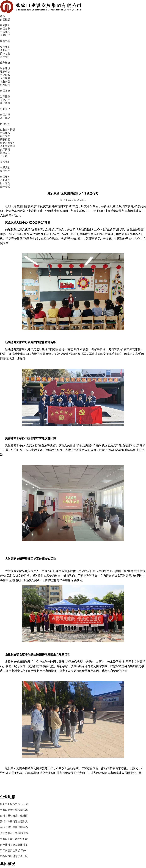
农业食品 (47, 768)
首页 (46, 7)
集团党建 (111, 7)
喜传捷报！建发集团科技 (125, 141)
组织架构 (3, 751)
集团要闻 (8, 70)
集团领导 (3, 743)
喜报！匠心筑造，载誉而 (125, 106)
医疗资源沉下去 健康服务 (126, 127)
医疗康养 (47, 759)
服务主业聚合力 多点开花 (126, 92)
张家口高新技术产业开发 (125, 134)
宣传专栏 (69, 70)
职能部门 (3, 759)
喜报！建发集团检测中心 (125, 120)
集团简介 (3, 735)
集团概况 (59, 7)
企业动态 (29, 70)
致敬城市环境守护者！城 (125, 155)
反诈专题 (49, 70)
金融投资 (47, 776)
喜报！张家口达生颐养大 (125, 113)
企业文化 (128, 7)
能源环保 (47, 743)
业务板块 (93, 7)
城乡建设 (47, 735)
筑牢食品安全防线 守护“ (125, 148)
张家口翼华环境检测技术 (125, 99)
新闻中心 (76, 7)
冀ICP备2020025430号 (98, 787)
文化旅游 (47, 751)
